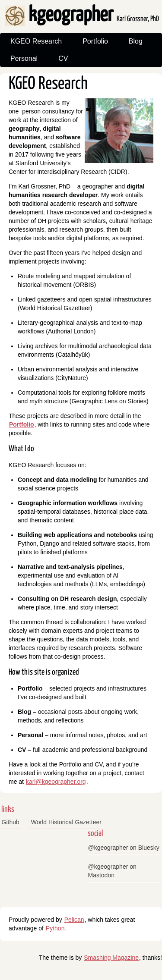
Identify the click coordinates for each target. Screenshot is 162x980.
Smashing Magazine (111, 958)
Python (55, 928)
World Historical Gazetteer (66, 822)
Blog (136, 41)
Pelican (74, 920)
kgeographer (82, 15)
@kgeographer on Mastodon (112, 871)
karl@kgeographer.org (56, 782)
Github (11, 822)
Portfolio (95, 41)
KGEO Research (36, 41)
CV (63, 58)
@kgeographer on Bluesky (124, 848)
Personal (24, 58)
